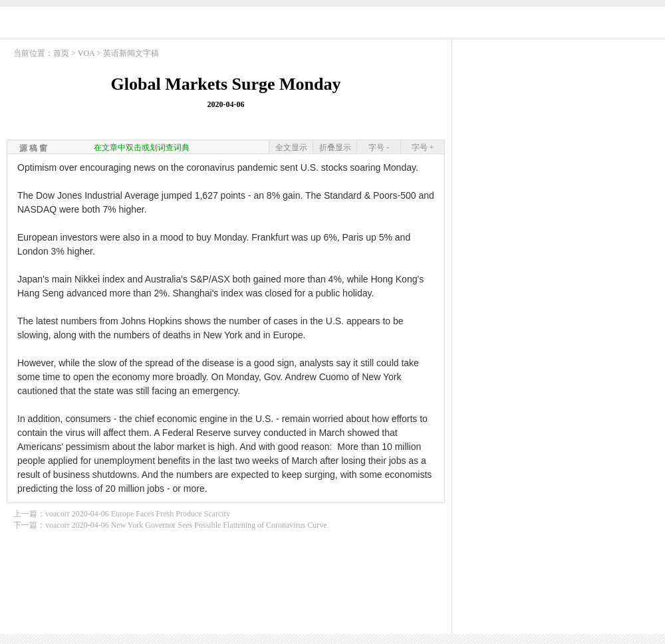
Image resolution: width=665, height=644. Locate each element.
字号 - (379, 148)
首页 (61, 53)
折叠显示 (335, 148)
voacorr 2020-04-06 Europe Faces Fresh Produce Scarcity (138, 514)
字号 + (423, 148)
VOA (86, 53)
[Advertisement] (559, 130)
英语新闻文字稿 (131, 53)
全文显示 (291, 148)
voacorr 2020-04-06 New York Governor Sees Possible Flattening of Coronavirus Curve (186, 525)
